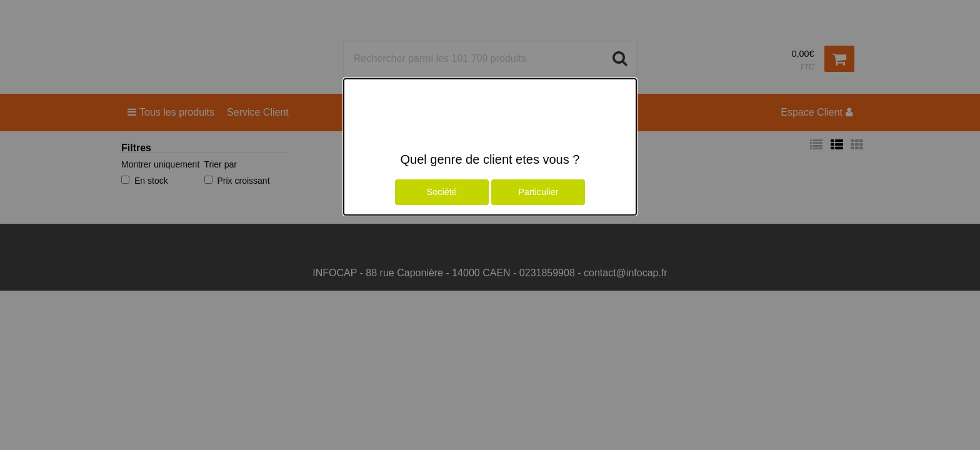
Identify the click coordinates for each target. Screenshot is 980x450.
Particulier (538, 192)
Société (442, 192)
